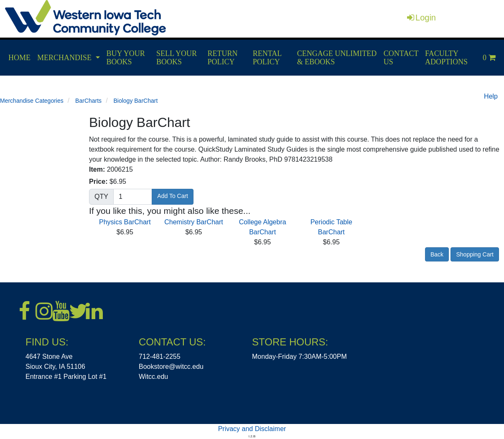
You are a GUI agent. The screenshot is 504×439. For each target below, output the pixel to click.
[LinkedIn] (94, 311)
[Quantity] (133, 197)
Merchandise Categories (32, 101)
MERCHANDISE (64, 58)
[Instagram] (44, 311)
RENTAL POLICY (267, 58)
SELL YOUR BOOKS (177, 58)
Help (491, 96)
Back (437, 254)
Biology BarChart (135, 101)
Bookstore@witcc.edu (171, 367)
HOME (19, 58)
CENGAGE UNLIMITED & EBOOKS (337, 58)
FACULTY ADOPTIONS (446, 58)
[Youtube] (61, 311)
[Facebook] (27, 311)
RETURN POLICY (223, 58)
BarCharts (88, 101)
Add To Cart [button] (173, 196)
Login (421, 18)
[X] (77, 311)
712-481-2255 (160, 357)
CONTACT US (401, 58)
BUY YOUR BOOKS (126, 58)
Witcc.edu (153, 377)
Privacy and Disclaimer (252, 429)
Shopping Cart (475, 254)
